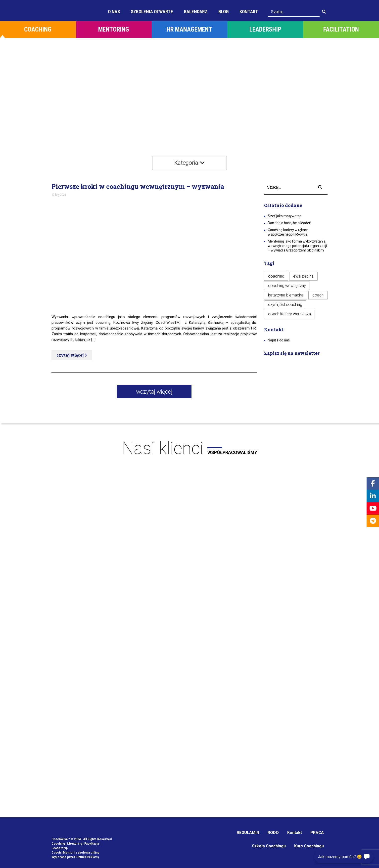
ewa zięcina (303, 276)
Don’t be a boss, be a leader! (289, 223)
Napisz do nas (279, 340)
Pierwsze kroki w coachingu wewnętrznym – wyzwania (138, 187)
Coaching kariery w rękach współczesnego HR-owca (288, 232)
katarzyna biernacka (286, 295)
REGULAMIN (248, 833)
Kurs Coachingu (309, 846)
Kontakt (249, 12)
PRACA (317, 833)
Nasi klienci (189, 448)
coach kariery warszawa (289, 314)
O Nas (114, 12)
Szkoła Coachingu (269, 846)
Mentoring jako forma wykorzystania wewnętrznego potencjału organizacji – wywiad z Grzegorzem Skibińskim (297, 246)
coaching (276, 276)
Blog (223, 12)
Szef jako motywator (284, 216)
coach (318, 295)
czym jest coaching (285, 305)
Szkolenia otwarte (152, 12)
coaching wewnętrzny (287, 286)
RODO (273, 833)
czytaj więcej (72, 355)
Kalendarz (196, 12)
